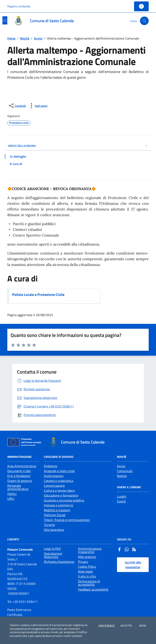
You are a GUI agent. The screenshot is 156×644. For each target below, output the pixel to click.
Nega (143, 626)
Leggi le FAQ (52, 549)
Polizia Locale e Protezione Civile (38, 295)
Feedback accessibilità (93, 589)
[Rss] (134, 550)
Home (11, 38)
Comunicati (125, 471)
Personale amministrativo (18, 487)
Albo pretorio (87, 557)
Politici (12, 494)
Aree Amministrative (22, 466)
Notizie (122, 476)
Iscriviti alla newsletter (133, 565)
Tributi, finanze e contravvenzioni (67, 520)
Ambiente (51, 466)
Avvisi (38, 38)
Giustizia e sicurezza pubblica (64, 500)
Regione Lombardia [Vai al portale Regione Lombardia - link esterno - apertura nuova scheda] (19, 6)
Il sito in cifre (87, 576)
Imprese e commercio (58, 505)
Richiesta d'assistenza (59, 562)
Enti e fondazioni (19, 476)
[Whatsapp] (127, 550)
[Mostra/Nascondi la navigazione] (5, 20)
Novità (25, 38)
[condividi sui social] (17, 106)
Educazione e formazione (61, 495)
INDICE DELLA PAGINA (78, 146)
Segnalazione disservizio (53, 555)
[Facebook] (119, 550)
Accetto (126, 626)
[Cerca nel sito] (144, 21)
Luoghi (122, 496)
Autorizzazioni (54, 476)
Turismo (49, 525)
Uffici (11, 499)
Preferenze (107, 626)
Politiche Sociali (55, 515)
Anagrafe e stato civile (59, 471)
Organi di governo (20, 481)
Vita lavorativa (54, 530)
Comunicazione (54, 486)
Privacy (83, 562)
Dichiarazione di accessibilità (89, 583)
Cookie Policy (87, 567)
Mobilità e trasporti (57, 510)
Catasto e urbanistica (58, 481)
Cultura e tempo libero (59, 490)
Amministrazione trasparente (90, 550)
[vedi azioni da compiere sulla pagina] (38, 106)
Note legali (85, 571)
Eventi (121, 501)
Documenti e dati (19, 471)
